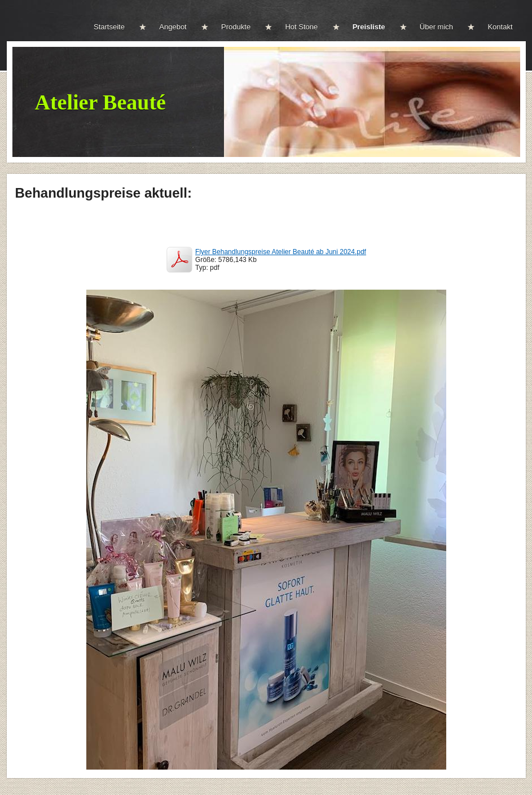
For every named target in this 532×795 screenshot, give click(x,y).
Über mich (436, 27)
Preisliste (369, 27)
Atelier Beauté (101, 102)
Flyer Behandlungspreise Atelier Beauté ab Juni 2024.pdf (281, 252)
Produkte (236, 27)
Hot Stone (301, 27)
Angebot (173, 27)
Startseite (109, 27)
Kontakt (500, 27)
